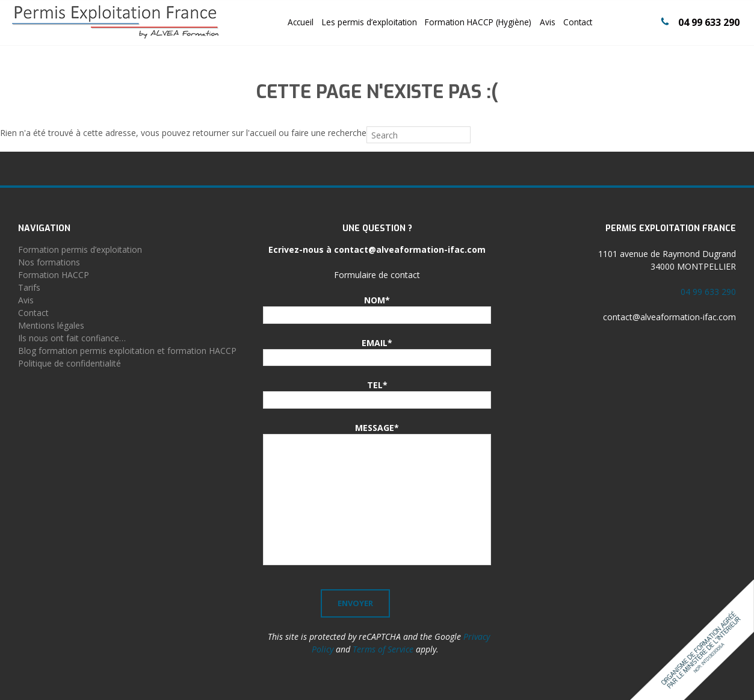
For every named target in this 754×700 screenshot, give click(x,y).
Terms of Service (383, 649)
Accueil (301, 22)
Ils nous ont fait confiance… (72, 338)
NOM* (377, 300)
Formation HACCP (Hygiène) (478, 22)
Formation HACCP (54, 275)
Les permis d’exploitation (369, 22)
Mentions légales (51, 325)
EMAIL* (377, 343)
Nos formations (49, 262)
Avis (548, 22)
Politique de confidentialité (70, 363)
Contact (578, 22)
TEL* (377, 385)
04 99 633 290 (709, 22)
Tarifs (29, 287)
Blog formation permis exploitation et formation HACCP (127, 351)
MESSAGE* (377, 428)
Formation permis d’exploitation (80, 249)
